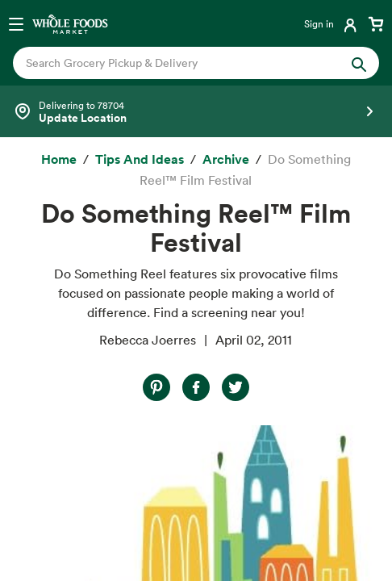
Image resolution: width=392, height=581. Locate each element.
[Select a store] (196, 111)
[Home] (59, 160)
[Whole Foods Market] (70, 23)
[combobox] (179, 63)
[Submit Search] (359, 63)
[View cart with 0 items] (376, 23)
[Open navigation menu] (16, 23)
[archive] (226, 160)
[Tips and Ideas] (140, 160)
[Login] (332, 23)
